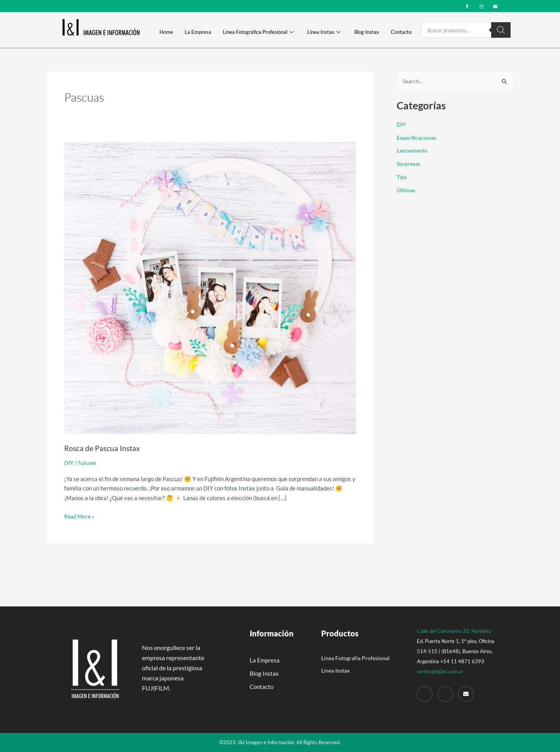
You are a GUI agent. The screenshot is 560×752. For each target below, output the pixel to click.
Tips (402, 177)
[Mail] (466, 693)
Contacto (401, 32)
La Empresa (198, 32)
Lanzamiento (413, 151)
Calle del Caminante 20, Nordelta (454, 630)
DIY (69, 462)
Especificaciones (418, 138)
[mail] (495, 6)
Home (166, 32)
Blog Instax (367, 32)
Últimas (407, 190)
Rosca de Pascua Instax (103, 448)
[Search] (501, 30)
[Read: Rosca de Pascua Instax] (210, 287)
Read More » (80, 516)
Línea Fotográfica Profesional (258, 33)
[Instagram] (481, 6)
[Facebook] (467, 6)
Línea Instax (324, 33)
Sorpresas (409, 164)
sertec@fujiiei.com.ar (440, 671)
